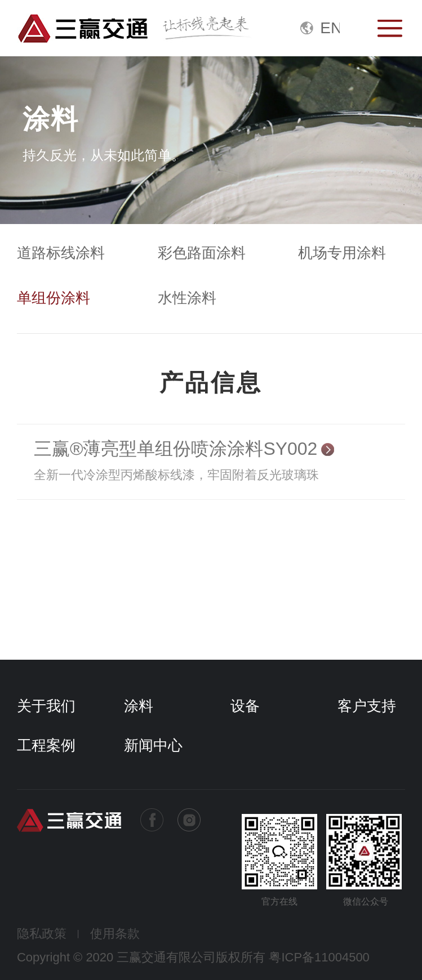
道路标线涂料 (61, 253)
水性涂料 (187, 298)
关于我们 (46, 706)
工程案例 (46, 745)
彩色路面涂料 (202, 253)
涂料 (139, 706)
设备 (245, 706)
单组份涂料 (54, 298)
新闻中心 (153, 745)
